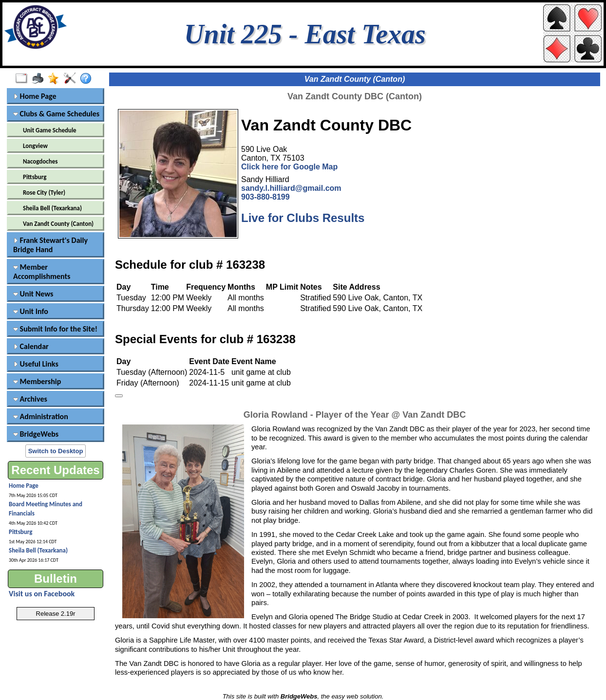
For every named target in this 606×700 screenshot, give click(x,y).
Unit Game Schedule (50, 130)
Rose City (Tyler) (44, 193)
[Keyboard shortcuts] (119, 396)
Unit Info (31, 311)
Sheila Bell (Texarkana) (52, 208)
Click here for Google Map (289, 167)
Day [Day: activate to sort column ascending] (123, 361)
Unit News (33, 294)
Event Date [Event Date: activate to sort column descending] (209, 361)
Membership (37, 381)
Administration (41, 416)
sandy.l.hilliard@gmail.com (291, 188)
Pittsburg (35, 177)
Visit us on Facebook (42, 594)
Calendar (31, 346)
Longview (35, 146)
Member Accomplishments (42, 272)
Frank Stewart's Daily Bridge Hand (50, 245)
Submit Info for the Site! (55, 329)
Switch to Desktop (56, 451)
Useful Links (36, 364)
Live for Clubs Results (303, 218)
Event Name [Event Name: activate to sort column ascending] (254, 361)
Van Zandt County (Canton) (58, 224)
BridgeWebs (36, 434)
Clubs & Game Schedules (56, 114)
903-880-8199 (265, 197)
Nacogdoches (40, 161)
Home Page (35, 96)
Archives (30, 399)
